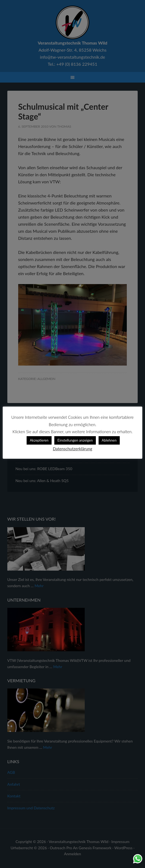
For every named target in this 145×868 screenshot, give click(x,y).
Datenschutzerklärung (72, 449)
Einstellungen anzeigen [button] (75, 440)
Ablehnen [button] (109, 440)
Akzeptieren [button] (39, 440)
